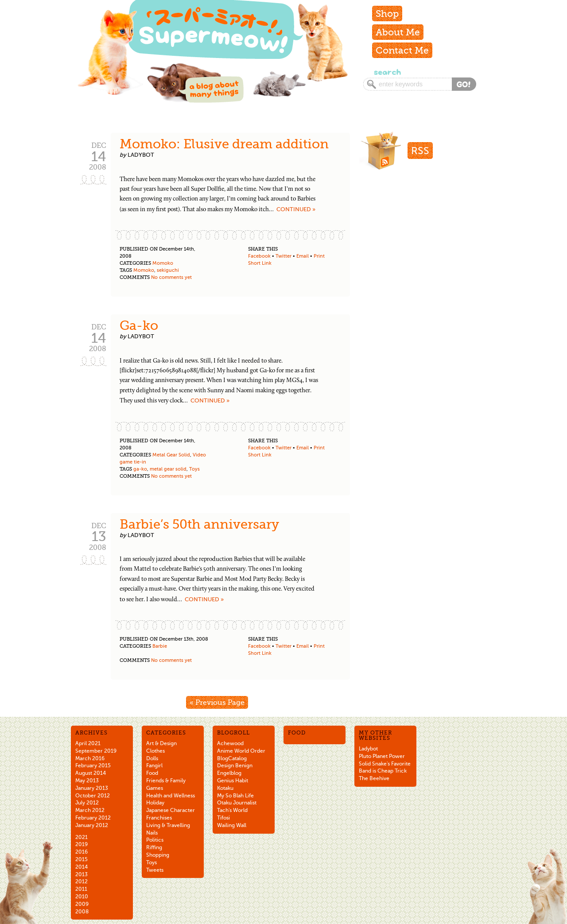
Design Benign (235, 765)
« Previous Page (217, 702)
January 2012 (92, 825)
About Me (398, 32)
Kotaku (225, 788)
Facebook (259, 256)
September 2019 (96, 751)
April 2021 (88, 743)
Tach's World (232, 810)
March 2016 (90, 758)
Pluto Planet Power (382, 756)
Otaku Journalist (237, 803)
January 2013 (92, 788)
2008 (82, 912)
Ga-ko (139, 325)
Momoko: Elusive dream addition (224, 144)
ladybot (141, 155)
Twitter (283, 256)
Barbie (160, 646)
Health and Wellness (171, 796)
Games (155, 788)
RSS (420, 151)
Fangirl (154, 765)
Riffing (154, 847)
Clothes (155, 751)
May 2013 (87, 781)
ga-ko (140, 469)
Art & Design (161, 743)
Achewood (230, 743)
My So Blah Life (235, 796)
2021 (82, 837)
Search (386, 72)
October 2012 (93, 796)
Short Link (260, 263)
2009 (82, 904)
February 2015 (93, 765)
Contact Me (402, 50)
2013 (82, 874)
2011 (81, 889)
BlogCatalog (232, 758)
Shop (387, 14)
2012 (82, 881)
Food (152, 773)
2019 (82, 844)
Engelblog (229, 773)
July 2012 (87, 803)
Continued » (296, 209)
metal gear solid (168, 469)
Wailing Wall (232, 825)
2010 (82, 897)
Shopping (158, 855)
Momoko (163, 263)
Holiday (155, 803)
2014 (82, 867)
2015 (82, 859)
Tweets (155, 870)
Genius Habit (233, 781)
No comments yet (171, 277)
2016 (82, 852)
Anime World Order (241, 751)
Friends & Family (166, 781)
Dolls (152, 758)
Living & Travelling (168, 825)
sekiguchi (168, 270)
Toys (194, 469)
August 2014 (91, 773)
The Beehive (374, 778)
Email (303, 256)
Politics (155, 840)
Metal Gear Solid (171, 455)
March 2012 (90, 810)
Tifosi (223, 818)
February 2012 (93, 818)
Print (319, 256)
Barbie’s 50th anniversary (199, 524)
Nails (152, 833)
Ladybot (368, 749)
